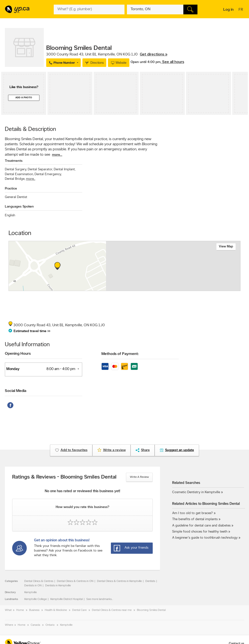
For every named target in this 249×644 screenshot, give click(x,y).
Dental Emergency (48, 174)
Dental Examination (19, 174)
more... (57, 155)
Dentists (150, 581)
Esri (160, 288)
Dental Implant (65, 169)
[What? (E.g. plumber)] (89, 9)
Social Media (16, 391)
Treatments (14, 161)
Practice (11, 189)
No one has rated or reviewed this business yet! (82, 491)
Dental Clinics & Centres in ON (75, 581)
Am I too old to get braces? (192, 513)
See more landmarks (99, 599)
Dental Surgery (16, 169)
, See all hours (172, 62)
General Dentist (16, 197)
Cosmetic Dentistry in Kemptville (196, 492)
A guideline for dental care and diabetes (201, 526)
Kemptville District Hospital (67, 599)
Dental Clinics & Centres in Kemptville (119, 581)
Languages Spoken (19, 207)
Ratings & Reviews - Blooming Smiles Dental (64, 477)
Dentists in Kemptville (58, 586)
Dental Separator (40, 169)
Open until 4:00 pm (146, 62)
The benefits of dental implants (195, 519)
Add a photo (24, 98)
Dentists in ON (33, 586)
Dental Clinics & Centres (39, 581)
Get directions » (154, 54)
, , (107, 54)
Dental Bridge (15, 179)
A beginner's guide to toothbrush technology (205, 538)
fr (241, 10)
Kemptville (31, 592)
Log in (228, 10)
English (10, 215)
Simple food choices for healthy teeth (200, 532)
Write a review (139, 477)
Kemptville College (36, 599)
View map (226, 247)
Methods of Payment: (120, 354)
